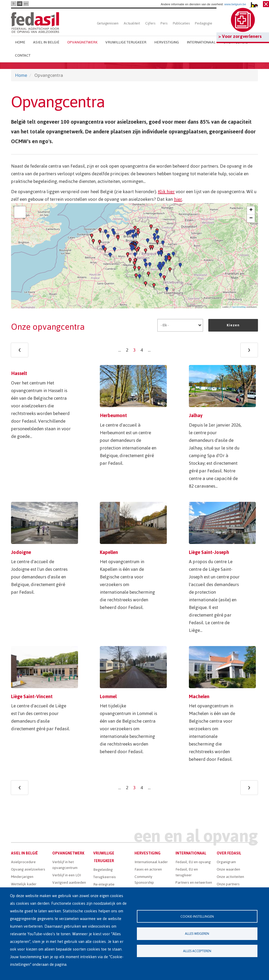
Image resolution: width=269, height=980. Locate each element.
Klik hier (166, 192)
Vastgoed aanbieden (69, 882)
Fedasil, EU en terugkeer (187, 872)
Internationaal (201, 42)
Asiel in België (46, 42)
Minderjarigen (22, 877)
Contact (23, 55)
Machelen (199, 696)
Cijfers (150, 23)
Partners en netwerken (194, 882)
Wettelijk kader (24, 884)
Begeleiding (103, 870)
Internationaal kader (151, 862)
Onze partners (228, 884)
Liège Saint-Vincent (32, 696)
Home (20, 42)
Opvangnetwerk (82, 42)
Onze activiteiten (230, 877)
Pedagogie (203, 23)
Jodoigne (21, 552)
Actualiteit (132, 23)
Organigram (226, 862)
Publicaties (181, 23)
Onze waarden (228, 869)
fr (14, 4)
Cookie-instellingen (197, 916)
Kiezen (233, 325)
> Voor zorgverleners (240, 36)
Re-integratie (104, 884)
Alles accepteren (197, 951)
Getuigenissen (108, 23)
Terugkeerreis (105, 877)
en (26, 4)
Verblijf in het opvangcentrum (65, 865)
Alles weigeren (197, 934)
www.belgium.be (235, 4)
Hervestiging (167, 42)
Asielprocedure (23, 862)
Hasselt (19, 373)
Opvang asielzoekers (28, 869)
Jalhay (196, 415)
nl (20, 4)
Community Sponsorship (144, 880)
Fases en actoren (148, 869)
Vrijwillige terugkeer (126, 42)
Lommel (108, 696)
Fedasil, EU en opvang (193, 862)
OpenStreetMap (239, 307)
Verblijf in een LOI (67, 875)
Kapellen (109, 552)
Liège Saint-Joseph (209, 552)
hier (178, 199)
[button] (134, 264)
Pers (164, 23)
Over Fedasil (229, 853)
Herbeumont (113, 415)
